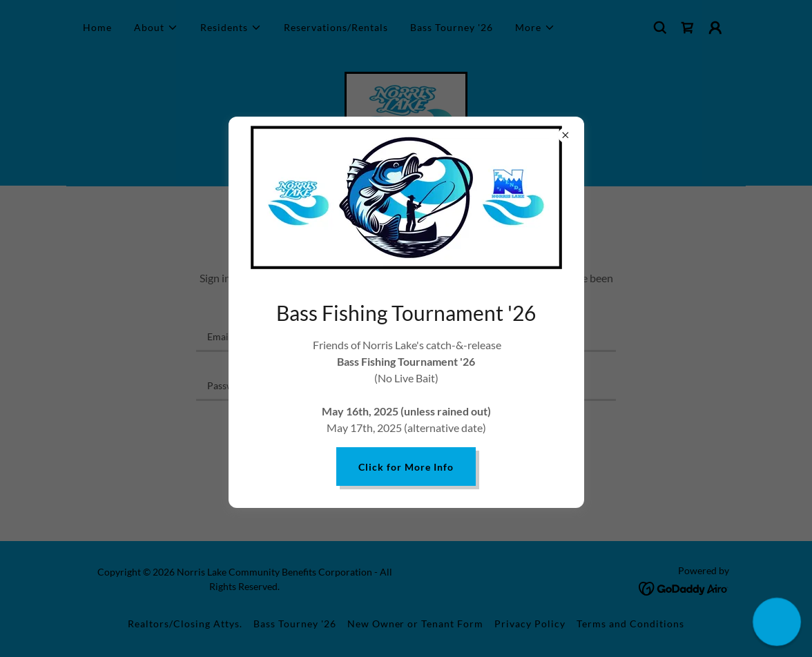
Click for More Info (406, 467)
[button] (776, 621)
